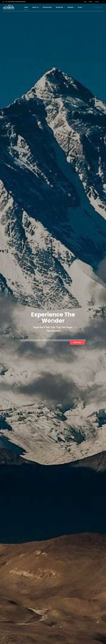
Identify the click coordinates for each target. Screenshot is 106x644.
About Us (35, 7)
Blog (85, 2)
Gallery (91, 2)
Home (26, 7)
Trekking (70, 7)
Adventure (59, 7)
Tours (80, 7)
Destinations (47, 7)
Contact (97, 2)
